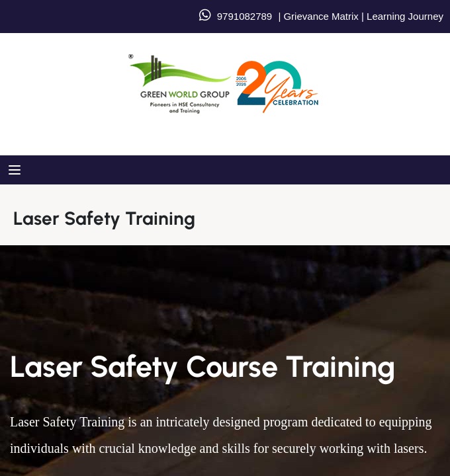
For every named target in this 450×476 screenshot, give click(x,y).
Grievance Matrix (321, 16)
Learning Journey (404, 16)
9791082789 (245, 16)
